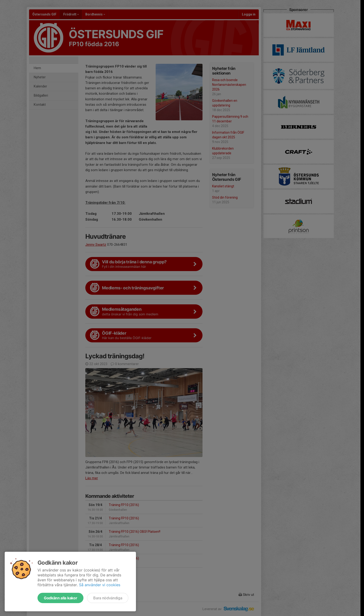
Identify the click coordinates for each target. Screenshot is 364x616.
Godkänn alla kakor (60, 598)
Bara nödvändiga (108, 598)
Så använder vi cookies (100, 585)
